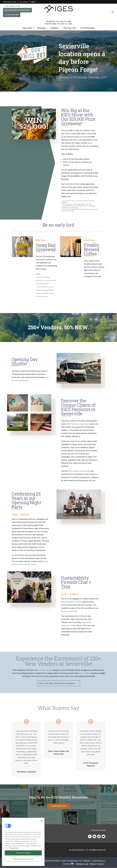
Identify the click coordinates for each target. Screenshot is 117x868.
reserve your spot (70, 611)
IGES (33, 2)
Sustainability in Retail (72, 602)
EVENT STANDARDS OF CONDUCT (76, 861)
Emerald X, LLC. (82, 850)
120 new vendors (45, 670)
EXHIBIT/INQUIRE (12, 15)
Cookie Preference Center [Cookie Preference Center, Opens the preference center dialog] (23, 859)
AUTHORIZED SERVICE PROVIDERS (45, 861)
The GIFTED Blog (87, 28)
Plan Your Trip (69, 28)
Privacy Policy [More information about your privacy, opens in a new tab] (14, 848)
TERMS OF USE (82, 864)
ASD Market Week (10, 2)
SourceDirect (24, 2)
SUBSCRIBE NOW (59, 806)
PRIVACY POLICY (97, 864)
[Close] (42, 821)
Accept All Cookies (23, 853)
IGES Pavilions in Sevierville (77, 424)
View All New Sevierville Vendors (57, 683)
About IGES (27, 28)
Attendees (41, 28)
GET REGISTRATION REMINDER (17, 10)
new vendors (85, 673)
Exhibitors (55, 28)
